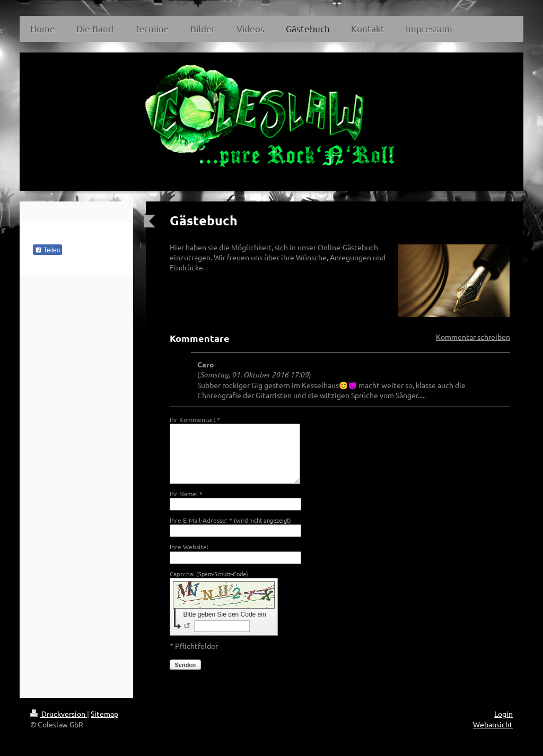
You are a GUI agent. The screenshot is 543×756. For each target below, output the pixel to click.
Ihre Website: (189, 547)
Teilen (47, 250)
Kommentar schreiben (473, 337)
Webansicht (493, 724)
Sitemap (104, 714)
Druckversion (59, 714)
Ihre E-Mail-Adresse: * (230, 520)
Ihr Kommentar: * (195, 419)
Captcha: (209, 574)
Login (503, 714)
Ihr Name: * (186, 494)
